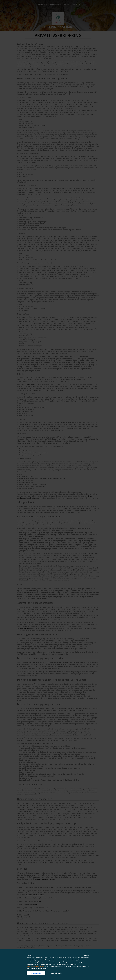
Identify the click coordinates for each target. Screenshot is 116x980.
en (88, 955)
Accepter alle (36, 973)
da (85, 955)
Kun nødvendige (57, 973)
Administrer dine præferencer (36, 966)
